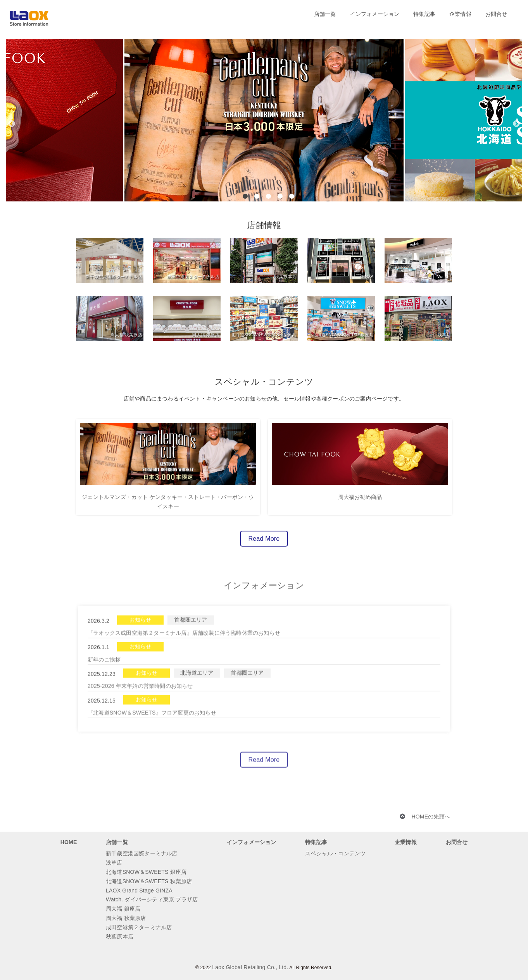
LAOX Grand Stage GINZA (139, 891)
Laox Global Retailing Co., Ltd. (250, 967)
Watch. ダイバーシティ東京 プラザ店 (152, 899)
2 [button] (257, 196)
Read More (264, 543)
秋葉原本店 (120, 937)
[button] (12, 101)
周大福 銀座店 (123, 909)
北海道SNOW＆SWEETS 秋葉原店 (149, 881)
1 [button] (245, 196)
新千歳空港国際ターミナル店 (142, 853)
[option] (264, 120)
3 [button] (268, 196)
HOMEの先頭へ (431, 817)
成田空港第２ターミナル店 (139, 927)
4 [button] (280, 196)
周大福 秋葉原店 (126, 918)
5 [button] (292, 196)
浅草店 (114, 863)
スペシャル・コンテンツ (335, 853)
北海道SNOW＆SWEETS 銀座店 (146, 872)
